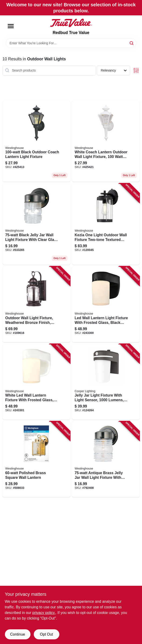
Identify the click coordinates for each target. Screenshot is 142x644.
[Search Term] (71, 43)
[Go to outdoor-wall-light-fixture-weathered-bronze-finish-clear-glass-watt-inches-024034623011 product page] (36, 304)
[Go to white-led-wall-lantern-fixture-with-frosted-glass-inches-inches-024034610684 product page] (36, 382)
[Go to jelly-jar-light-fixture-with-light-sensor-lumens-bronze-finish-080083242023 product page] (106, 382)
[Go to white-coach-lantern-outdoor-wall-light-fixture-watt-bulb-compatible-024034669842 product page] (106, 141)
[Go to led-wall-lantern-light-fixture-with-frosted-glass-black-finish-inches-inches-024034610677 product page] (106, 304)
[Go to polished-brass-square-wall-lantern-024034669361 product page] (36, 459)
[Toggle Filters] (136, 70)
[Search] (132, 43)
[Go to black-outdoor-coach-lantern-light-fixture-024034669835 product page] (36, 141)
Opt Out (46, 634)
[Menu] (11, 26)
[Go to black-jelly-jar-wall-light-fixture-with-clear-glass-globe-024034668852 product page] (36, 224)
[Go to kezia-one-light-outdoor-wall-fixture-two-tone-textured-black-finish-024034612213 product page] (106, 224)
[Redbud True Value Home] (71, 23)
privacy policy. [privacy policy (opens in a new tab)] (44, 613)
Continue (17, 634)
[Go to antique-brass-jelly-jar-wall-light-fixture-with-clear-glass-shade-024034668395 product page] (106, 459)
